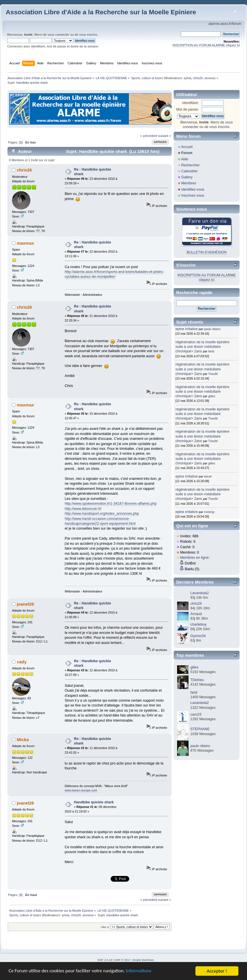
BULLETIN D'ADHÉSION (207, 252)
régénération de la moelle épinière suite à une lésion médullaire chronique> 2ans (202, 347)
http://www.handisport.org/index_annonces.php (102, 514)
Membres (189, 183)
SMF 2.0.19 (105, 960)
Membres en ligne (194, 558)
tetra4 (208, 476)
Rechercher (190, 165)
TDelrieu (197, 680)
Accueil (187, 147)
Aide (185, 159)
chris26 (198, 78)
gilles (212, 396)
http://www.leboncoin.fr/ (83, 509)
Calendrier (189, 171)
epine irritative (187, 329)
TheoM (213, 374)
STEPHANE (200, 729)
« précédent (149, 136)
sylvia (188, 78)
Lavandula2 (199, 593)
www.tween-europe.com (81, 790)
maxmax (26, 243)
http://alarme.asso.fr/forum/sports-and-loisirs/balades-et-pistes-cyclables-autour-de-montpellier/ (114, 274)
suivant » (165, 136)
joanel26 (26, 604)
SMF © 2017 (123, 960)
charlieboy (198, 624)
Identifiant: (191, 103)
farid (211, 351)
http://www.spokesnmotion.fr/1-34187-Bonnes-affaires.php (111, 504)
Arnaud (196, 614)
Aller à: (105, 927)
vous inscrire (88, 35)
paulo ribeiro (212, 329)
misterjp (209, 512)
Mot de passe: (187, 109)
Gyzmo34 (198, 636)
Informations (139, 971)
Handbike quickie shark (94, 802)
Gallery (187, 177)
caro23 (196, 714)
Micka (23, 740)
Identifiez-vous (193, 189)
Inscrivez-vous (193, 195)
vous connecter (58, 35)
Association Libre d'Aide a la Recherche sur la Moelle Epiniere (101, 12)
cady (22, 662)
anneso (210, 78)
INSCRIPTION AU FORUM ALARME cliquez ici (206, 45)
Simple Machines (143, 960)
